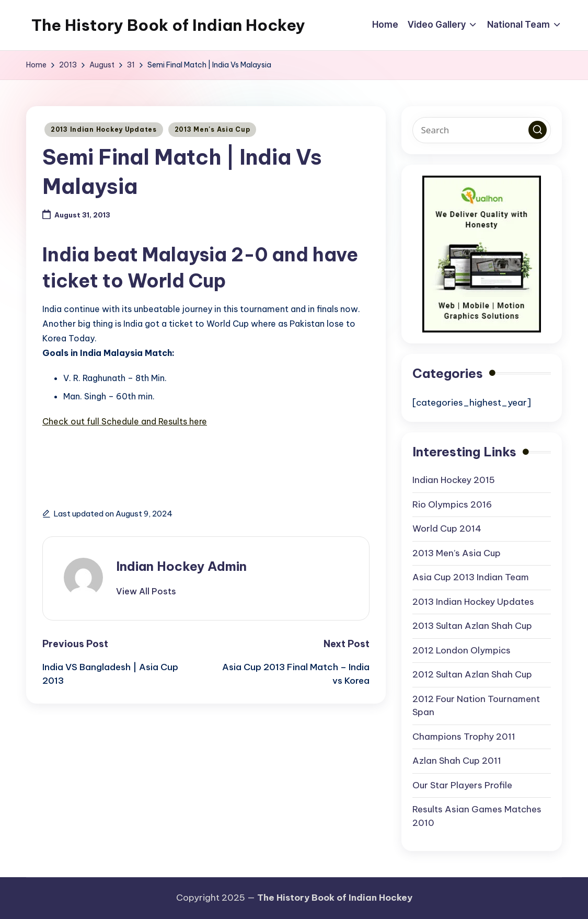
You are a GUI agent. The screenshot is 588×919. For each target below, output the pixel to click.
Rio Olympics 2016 (452, 504)
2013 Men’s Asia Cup (457, 553)
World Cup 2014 (447, 529)
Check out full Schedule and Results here (125, 421)
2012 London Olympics (462, 650)
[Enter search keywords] (482, 130)
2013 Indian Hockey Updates (104, 129)
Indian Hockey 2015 (454, 480)
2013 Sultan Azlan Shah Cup (472, 626)
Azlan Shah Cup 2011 (457, 761)
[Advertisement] (165, 459)
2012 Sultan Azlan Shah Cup (472, 674)
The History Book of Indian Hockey (168, 25)
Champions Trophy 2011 (464, 737)
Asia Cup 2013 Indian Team (471, 577)
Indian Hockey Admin (181, 566)
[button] (146, 591)
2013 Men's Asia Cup (212, 129)
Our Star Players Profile (462, 785)
